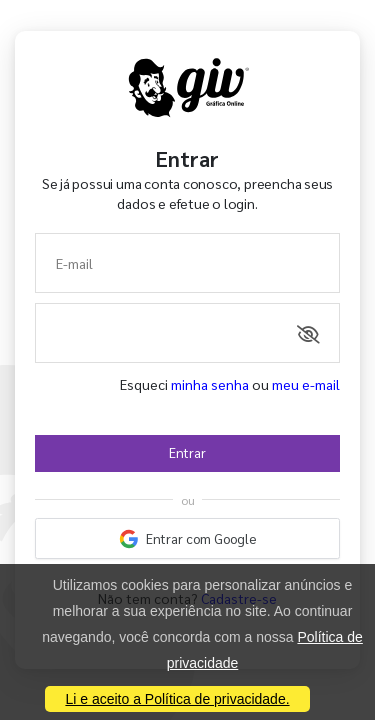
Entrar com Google (188, 539)
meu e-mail (306, 384)
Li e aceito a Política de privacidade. (177, 699)
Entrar (187, 452)
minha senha (210, 384)
